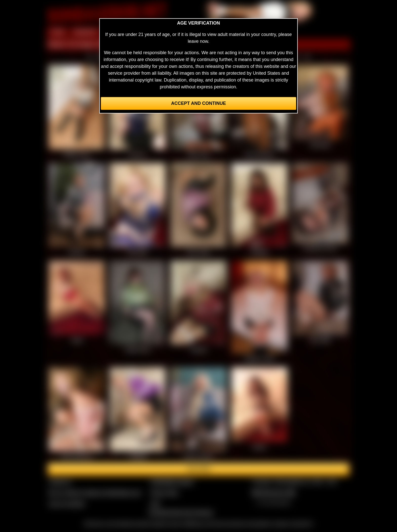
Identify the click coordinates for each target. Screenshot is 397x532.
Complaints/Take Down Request (181, 513)
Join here (198, 469)
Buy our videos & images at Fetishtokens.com (95, 493)
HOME (57, 32)
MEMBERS (85, 32)
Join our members (67, 504)
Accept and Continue (198, 103)
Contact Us (60, 482)
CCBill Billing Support (172, 482)
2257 (155, 504)
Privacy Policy (164, 493)
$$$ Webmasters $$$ (274, 493)
